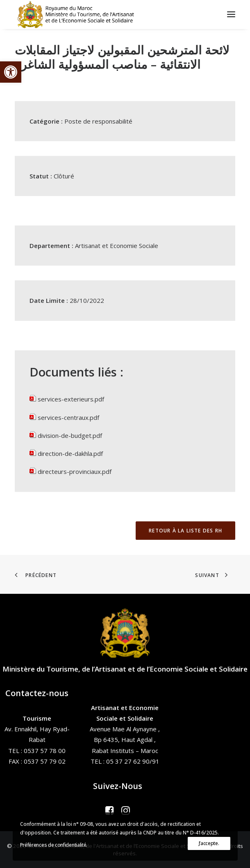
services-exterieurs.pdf (71, 399)
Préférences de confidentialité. (54, 845)
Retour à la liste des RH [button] (185, 531)
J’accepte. (209, 843)
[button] (11, 72)
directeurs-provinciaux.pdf (75, 471)
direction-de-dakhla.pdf (70, 453)
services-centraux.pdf (68, 417)
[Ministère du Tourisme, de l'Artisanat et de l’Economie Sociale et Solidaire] (78, 14)
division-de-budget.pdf (70, 435)
